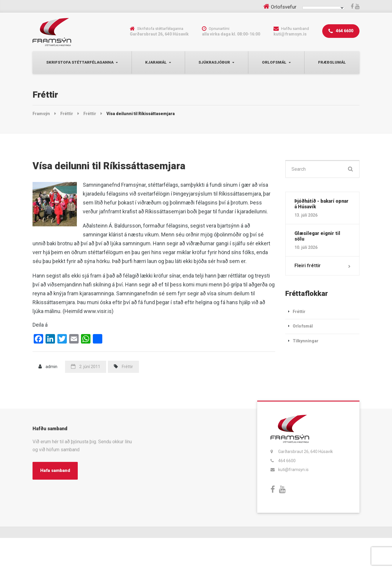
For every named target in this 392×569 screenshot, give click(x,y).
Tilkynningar (306, 341)
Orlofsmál (274, 62)
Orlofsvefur (284, 7)
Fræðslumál (332, 62)
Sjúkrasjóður (214, 62)
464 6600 (341, 31)
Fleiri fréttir (308, 266)
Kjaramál (156, 62)
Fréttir (127, 367)
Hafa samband (55, 470)
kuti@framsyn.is (293, 470)
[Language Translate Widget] (324, 8)
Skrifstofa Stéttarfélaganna (80, 62)
